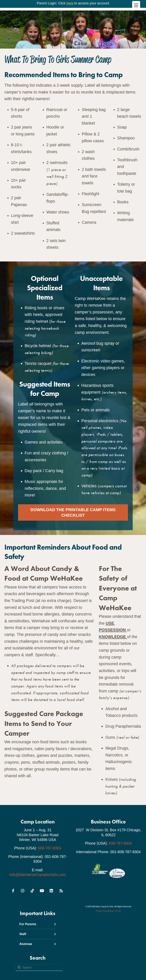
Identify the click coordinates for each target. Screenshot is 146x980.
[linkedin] (52, 890)
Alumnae (38, 944)
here (70, 3)
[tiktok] (32, 890)
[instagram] (23, 890)
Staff (38, 934)
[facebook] (13, 890)
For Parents (38, 924)
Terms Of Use (115, 911)
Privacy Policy (102, 911)
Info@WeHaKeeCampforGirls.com (38, 874)
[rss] (61, 890)
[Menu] (136, 5)
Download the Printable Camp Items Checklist (73, 512)
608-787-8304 (50, 848)
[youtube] (42, 890)
